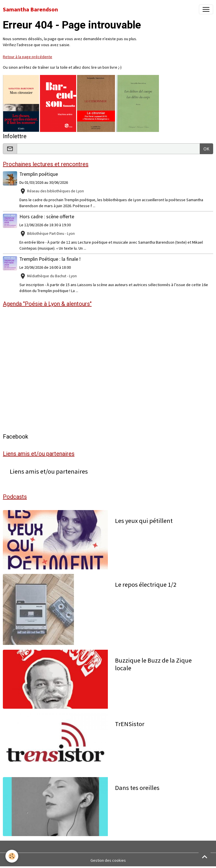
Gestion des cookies (108, 860)
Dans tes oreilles (137, 788)
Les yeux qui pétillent (144, 521)
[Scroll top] (205, 857)
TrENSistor (130, 724)
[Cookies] (12, 856)
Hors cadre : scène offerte (47, 217)
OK (206, 149)
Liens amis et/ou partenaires (49, 471)
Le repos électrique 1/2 (146, 585)
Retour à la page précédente (28, 57)
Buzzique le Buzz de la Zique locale (153, 664)
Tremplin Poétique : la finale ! (50, 259)
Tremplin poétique (39, 174)
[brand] (30, 9)
